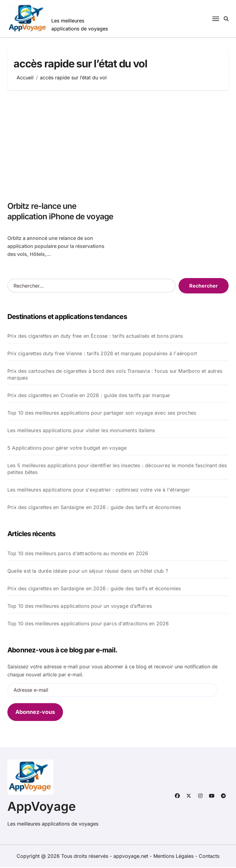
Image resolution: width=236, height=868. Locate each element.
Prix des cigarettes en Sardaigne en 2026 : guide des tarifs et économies (94, 508)
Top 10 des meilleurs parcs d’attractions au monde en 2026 (78, 554)
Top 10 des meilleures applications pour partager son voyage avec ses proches (102, 414)
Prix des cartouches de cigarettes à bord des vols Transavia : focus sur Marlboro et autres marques (115, 375)
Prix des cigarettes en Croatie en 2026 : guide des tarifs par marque (89, 396)
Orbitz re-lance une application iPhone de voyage (48, 217)
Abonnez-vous (35, 713)
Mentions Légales (174, 857)
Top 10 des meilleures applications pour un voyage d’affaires (80, 607)
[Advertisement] (119, 145)
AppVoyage (42, 807)
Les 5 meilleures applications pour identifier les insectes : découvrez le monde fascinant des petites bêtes (117, 470)
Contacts (209, 857)
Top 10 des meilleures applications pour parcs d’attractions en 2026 (88, 624)
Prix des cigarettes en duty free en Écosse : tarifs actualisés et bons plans (95, 337)
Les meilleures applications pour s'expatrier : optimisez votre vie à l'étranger (99, 491)
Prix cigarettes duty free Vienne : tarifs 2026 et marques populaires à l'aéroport (102, 354)
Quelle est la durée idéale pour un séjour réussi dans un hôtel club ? (88, 572)
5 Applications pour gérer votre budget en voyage (67, 449)
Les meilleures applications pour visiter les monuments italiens (81, 431)
